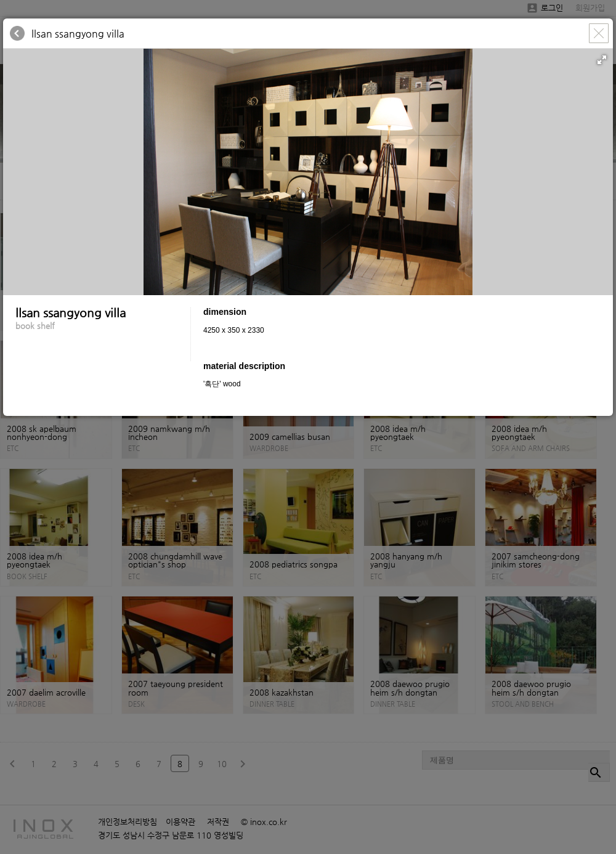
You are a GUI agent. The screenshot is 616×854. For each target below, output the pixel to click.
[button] (602, 60)
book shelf (35, 326)
